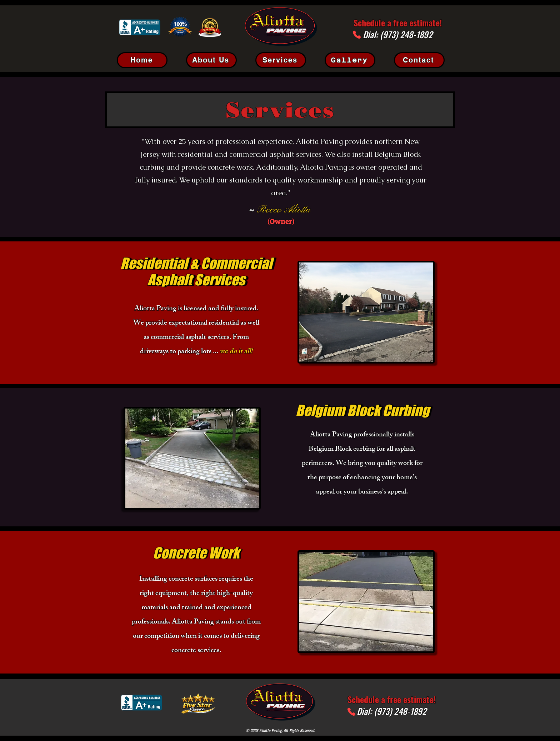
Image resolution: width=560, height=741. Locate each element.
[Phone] (357, 35)
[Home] (142, 60)
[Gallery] (350, 60)
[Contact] (419, 60)
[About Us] (211, 60)
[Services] (281, 60)
